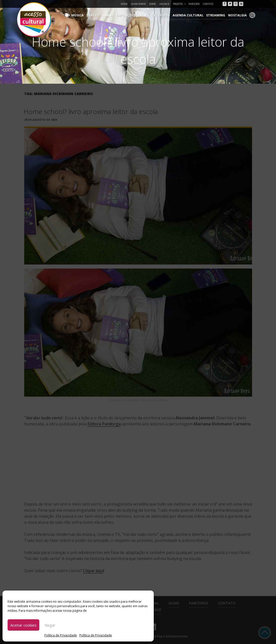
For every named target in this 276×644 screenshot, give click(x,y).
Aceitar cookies (23, 625)
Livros (168, 15)
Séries (148, 15)
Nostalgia (238, 15)
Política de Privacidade (61, 635)
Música (85, 15)
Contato (208, 4)
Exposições (131, 15)
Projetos (180, 4)
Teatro (100, 15)
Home (124, 4)
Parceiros (194, 4)
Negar (50, 625)
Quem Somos (138, 4)
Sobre (152, 4)
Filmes (114, 15)
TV (158, 15)
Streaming (218, 15)
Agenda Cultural (191, 15)
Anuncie (164, 4)
